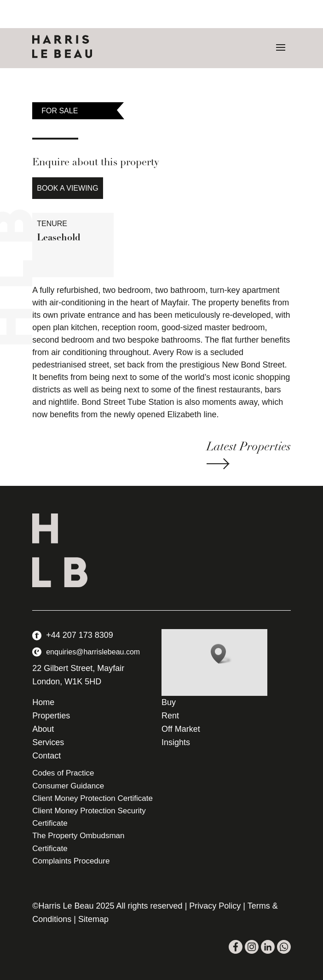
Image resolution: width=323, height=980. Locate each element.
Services (48, 742)
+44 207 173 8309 (80, 635)
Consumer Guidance (68, 786)
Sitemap (93, 919)
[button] (221, 654)
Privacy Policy (215, 906)
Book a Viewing (67, 188)
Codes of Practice (63, 773)
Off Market (181, 729)
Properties (51, 716)
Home (43, 702)
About (43, 729)
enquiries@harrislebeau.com (93, 652)
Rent (170, 716)
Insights (176, 742)
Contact (46, 756)
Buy (169, 702)
